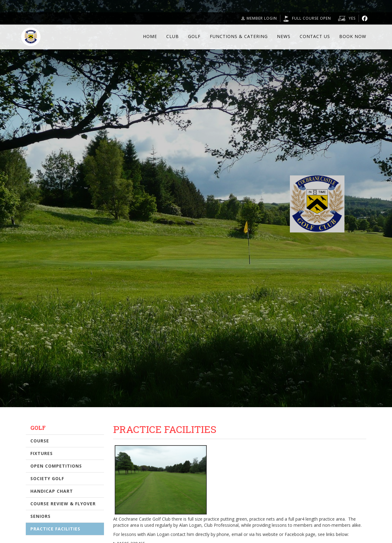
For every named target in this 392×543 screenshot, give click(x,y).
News (284, 36)
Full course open (311, 18)
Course (40, 441)
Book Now (353, 36)
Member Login (259, 18)
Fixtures (42, 453)
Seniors (40, 516)
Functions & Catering (239, 36)
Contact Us (315, 36)
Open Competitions (56, 466)
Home (150, 36)
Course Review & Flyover (63, 504)
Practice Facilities (55, 529)
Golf (194, 36)
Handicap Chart (52, 491)
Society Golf (47, 478)
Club (173, 36)
